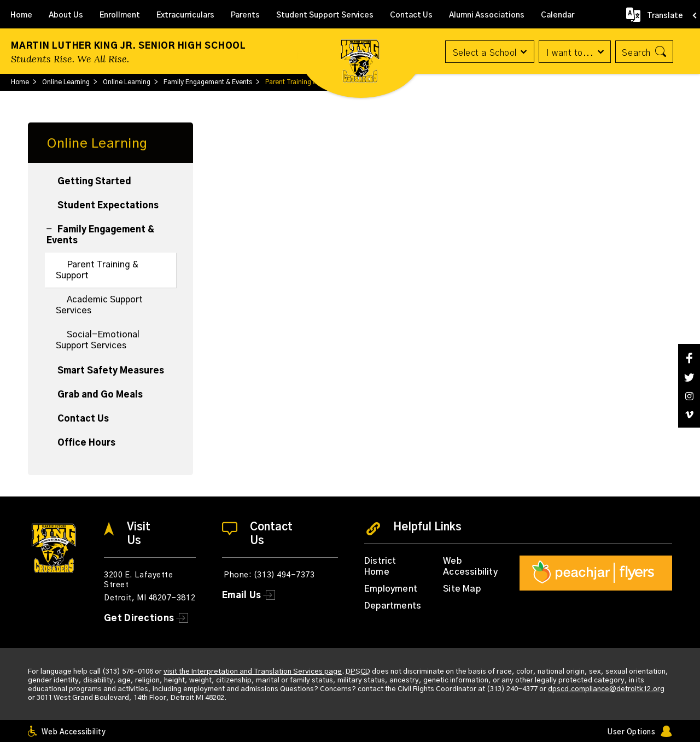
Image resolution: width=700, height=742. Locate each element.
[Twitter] (689, 378)
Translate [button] (665, 16)
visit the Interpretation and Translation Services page (253, 672)
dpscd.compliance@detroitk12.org (606, 689)
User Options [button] (631, 732)
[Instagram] (689, 396)
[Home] (21, 14)
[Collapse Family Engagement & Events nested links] (52, 223)
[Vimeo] (689, 415)
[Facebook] (689, 358)
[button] (488, 52)
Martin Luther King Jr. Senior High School (129, 46)
